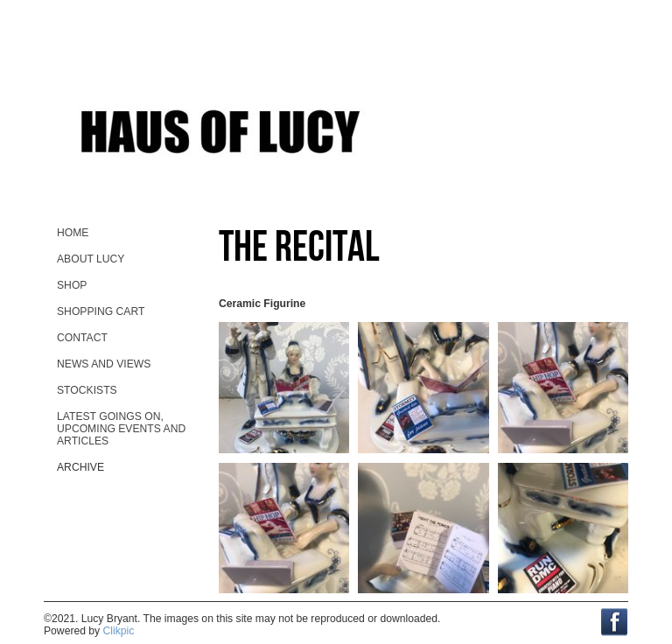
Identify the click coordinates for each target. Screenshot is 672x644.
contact (82, 338)
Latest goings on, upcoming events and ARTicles (121, 429)
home (73, 233)
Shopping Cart (101, 311)
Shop (72, 285)
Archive (80, 467)
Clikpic (119, 631)
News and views (104, 364)
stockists (87, 390)
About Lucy (91, 259)
